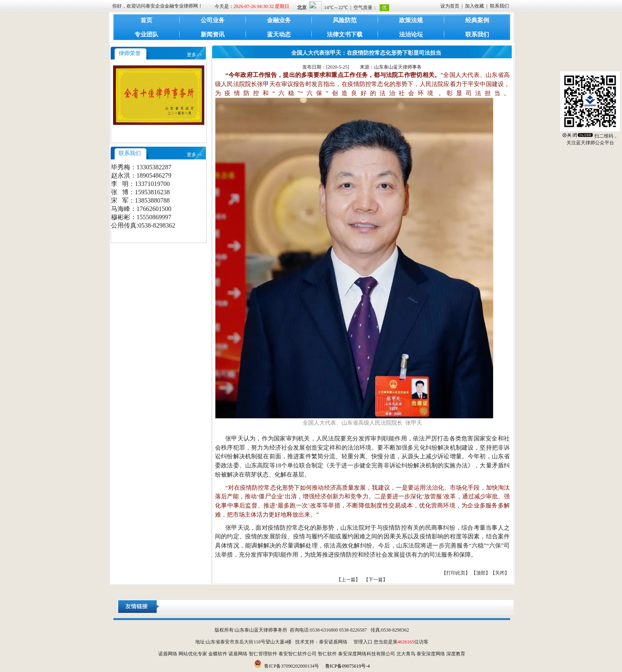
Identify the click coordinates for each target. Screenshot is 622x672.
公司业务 (213, 20)
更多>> (194, 55)
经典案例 (477, 20)
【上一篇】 (348, 580)
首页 (146, 20)
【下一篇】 (376, 580)
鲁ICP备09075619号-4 (348, 666)
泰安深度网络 (431, 654)
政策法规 (411, 20)
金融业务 (279, 20)
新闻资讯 (213, 34)
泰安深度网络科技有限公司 (367, 654)
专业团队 (146, 34)
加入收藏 (474, 6)
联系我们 (499, 6)
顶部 (481, 573)
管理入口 (363, 642)
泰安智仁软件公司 (298, 654)
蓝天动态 (279, 34)
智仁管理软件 (263, 654)
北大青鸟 (406, 654)
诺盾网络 (168, 654)
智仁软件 (327, 654)
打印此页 (456, 573)
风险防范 (345, 20)
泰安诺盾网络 (333, 642)
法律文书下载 (345, 34)
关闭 (500, 573)
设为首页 (450, 6)
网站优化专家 (193, 654)
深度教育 (456, 654)
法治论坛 (411, 34)
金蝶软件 (218, 654)
